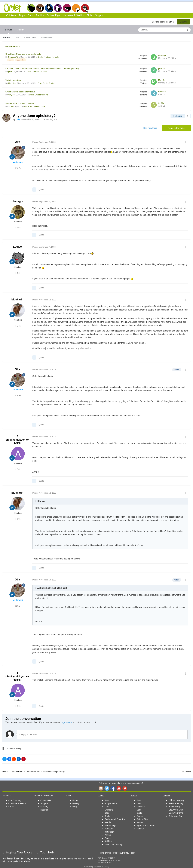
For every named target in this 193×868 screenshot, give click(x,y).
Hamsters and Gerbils (76, 8)
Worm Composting (113, 844)
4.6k (18, 273)
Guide (101, 796)
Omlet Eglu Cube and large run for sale (23, 54)
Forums (6, 37)
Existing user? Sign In (163, 22)
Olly (17, 142)
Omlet (14, 8)
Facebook (113, 788)
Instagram (101, 788)
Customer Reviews (17, 803)
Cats (49, 8)
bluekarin (17, 300)
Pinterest (125, 788)
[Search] (154, 30)
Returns (44, 810)
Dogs (40, 8)
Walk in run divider (14, 80)
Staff (17, 37)
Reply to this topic (176, 128)
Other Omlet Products (47, 83)
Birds (85, 8)
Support (99, 15)
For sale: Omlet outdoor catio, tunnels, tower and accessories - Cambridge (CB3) (42, 69)
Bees (107, 800)
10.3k (18, 168)
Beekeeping (174, 807)
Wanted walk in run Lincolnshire (20, 103)
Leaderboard (47, 37)
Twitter (107, 788)
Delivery (44, 807)
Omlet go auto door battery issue (20, 92)
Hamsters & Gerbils (73, 15)
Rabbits (58, 8)
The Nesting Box (49, 119)
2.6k (18, 469)
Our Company (15, 800)
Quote (41, 190)
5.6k (18, 228)
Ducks (107, 816)
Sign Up (183, 22)
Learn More (25, 861)
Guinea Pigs (67, 8)
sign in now (67, 722)
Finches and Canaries (115, 819)
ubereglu (17, 201)
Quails (107, 838)
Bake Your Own (176, 816)
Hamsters (109, 829)
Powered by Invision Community (96, 866)
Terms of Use (105, 853)
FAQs (11, 807)
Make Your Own (176, 813)
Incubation (109, 832)
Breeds (134, 796)
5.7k (18, 326)
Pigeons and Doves (146, 826)
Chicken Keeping (177, 800)
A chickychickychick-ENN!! (17, 440)
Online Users (30, 37)
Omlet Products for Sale (48, 57)
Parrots (108, 835)
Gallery (76, 803)
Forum (76, 800)
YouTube (119, 788)
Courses (166, 796)
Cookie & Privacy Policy (124, 853)
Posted (44, 142)
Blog (75, 807)
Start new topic (150, 128)
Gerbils (108, 822)
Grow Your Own (176, 810)
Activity (21, 30)
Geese (140, 816)
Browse (9, 31)
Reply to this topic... (29, 734)
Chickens (31, 8)
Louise (17, 247)
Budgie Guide (111, 803)
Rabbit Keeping (176, 803)
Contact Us (46, 800)
